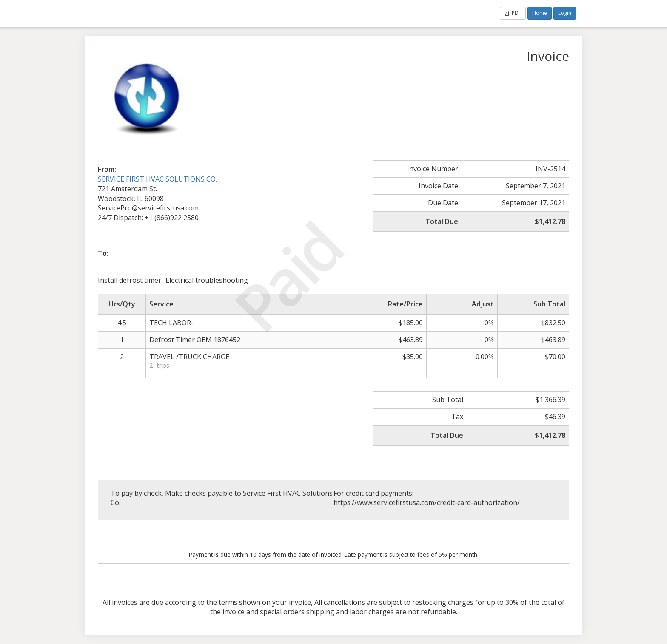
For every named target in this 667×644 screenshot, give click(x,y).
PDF (513, 13)
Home (540, 13)
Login (565, 13)
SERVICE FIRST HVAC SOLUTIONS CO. (157, 179)
